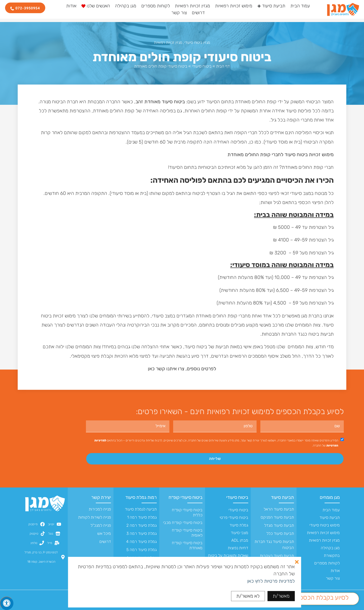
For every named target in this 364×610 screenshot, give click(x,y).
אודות (335, 571)
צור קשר (333, 578)
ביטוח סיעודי (202, 66)
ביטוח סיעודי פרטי (234, 517)
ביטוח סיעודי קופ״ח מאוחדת (187, 545)
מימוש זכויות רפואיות (323, 533)
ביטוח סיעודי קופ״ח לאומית (187, 533)
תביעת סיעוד (330, 517)
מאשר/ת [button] (281, 596)
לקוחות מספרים (327, 563)
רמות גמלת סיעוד (141, 497)
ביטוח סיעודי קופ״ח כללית (187, 512)
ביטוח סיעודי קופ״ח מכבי (183, 523)
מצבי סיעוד (240, 533)
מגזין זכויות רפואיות (168, 43)
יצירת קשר (101, 497)
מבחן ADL (240, 540)
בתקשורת (332, 555)
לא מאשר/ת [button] (248, 596)
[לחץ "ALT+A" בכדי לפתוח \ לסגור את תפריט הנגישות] (7, 603)
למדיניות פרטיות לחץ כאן (271, 581)
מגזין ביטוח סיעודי (197, 43)
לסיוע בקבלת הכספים (322, 597)
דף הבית (223, 66)
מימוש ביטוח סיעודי (325, 525)
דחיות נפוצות (238, 548)
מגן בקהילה (330, 548)
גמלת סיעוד (239, 525)
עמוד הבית (331, 510)
